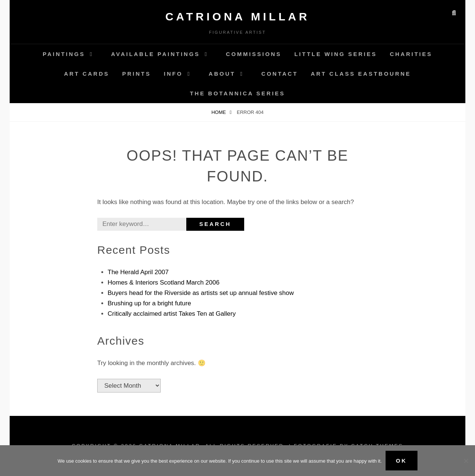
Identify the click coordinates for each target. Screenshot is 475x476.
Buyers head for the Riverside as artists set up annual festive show (201, 293)
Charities (411, 54)
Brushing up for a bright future (149, 303)
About (222, 74)
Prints (137, 74)
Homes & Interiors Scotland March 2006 (163, 283)
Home (220, 112)
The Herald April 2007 (138, 272)
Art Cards (86, 74)
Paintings (64, 54)
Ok (402, 461)
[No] (466, 461)
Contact (279, 74)
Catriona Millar (237, 17)
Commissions (254, 54)
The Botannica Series (238, 93)
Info (173, 74)
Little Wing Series (336, 54)
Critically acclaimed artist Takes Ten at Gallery (172, 314)
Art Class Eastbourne (361, 74)
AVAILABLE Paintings (155, 54)
